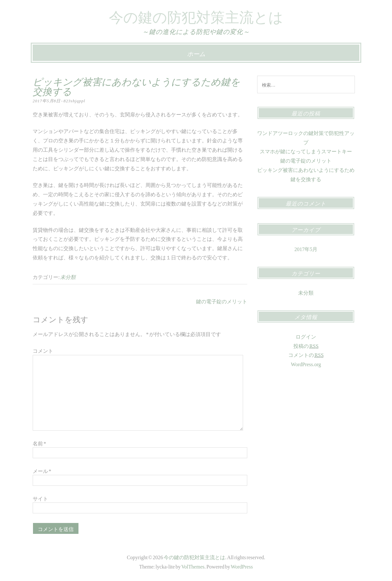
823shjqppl (74, 100)
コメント (43, 350)
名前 (39, 443)
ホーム (196, 53)
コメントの (306, 354)
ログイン (306, 336)
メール (42, 470)
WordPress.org (306, 364)
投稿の (306, 345)
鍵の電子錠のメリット (222, 301)
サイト (40, 498)
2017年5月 (306, 248)
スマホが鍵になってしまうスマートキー (306, 151)
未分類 (68, 276)
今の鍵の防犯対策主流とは (196, 15)
